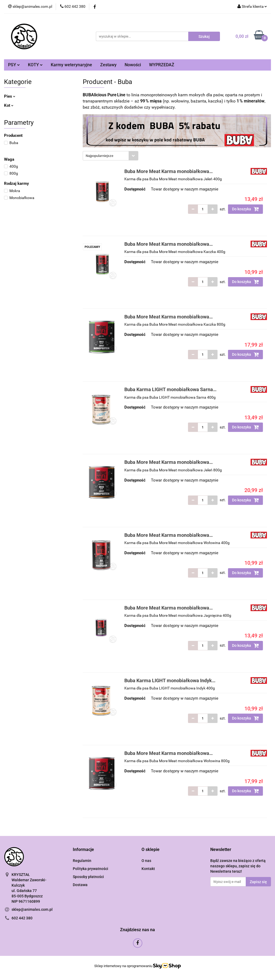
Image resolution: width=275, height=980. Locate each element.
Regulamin (82, 861)
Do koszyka (245, 209)
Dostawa (80, 885)
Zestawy (108, 65)
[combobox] (111, 156)
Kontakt (148, 869)
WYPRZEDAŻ (162, 65)
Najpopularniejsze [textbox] (99, 156)
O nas (146, 861)
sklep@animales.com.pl (32, 909)
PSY (14, 65)
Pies (10, 96)
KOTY (35, 65)
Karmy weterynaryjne (71, 65)
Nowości (133, 65)
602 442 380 (22, 918)
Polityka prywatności (91, 869)
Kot (9, 105)
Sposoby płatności (88, 877)
